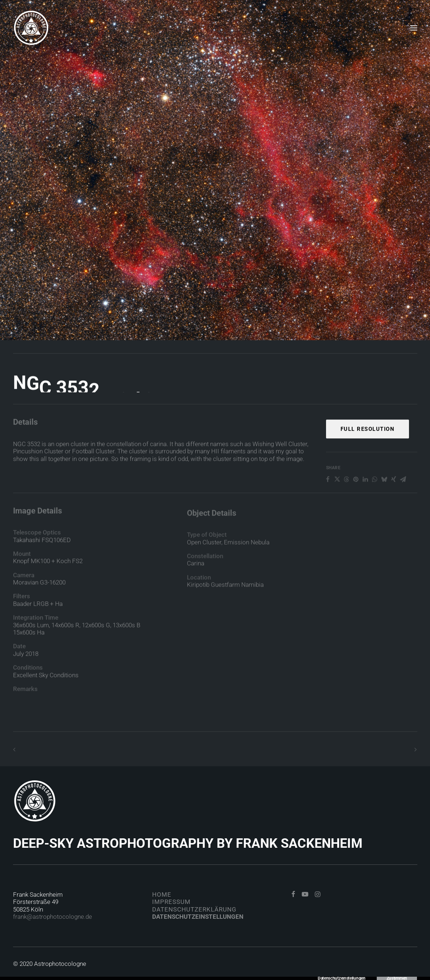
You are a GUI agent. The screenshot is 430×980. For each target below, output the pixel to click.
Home (162, 894)
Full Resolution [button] (368, 451)
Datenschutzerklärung (194, 909)
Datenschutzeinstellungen (198, 917)
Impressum (171, 902)
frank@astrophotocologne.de (53, 917)
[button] (293, 895)
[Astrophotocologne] (31, 28)
